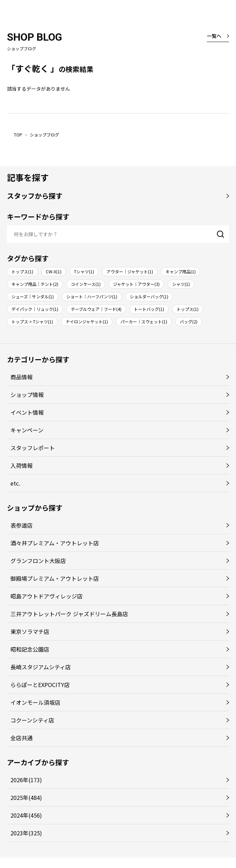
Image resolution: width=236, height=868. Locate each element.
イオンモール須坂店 (35, 702)
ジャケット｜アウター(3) (136, 284)
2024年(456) (26, 815)
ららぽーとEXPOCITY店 (40, 685)
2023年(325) (26, 833)
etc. (15, 483)
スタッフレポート (33, 448)
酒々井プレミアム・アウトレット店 (55, 543)
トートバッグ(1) (149, 309)
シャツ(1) (181, 284)
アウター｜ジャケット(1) (130, 271)
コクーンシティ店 (32, 720)
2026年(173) (26, 780)
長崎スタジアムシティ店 (41, 667)
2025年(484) (26, 797)
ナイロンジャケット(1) (87, 321)
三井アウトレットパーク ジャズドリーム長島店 (69, 614)
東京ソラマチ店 (30, 631)
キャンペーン (27, 430)
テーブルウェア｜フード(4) (96, 309)
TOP (18, 135)
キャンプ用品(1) (181, 271)
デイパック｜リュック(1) (35, 309)
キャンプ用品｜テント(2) (35, 284)
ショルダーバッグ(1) (149, 296)
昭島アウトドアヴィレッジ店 (47, 596)
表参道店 (22, 525)
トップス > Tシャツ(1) (32, 321)
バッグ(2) (189, 321)
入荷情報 (22, 465)
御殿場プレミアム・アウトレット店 (55, 578)
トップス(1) (22, 271)
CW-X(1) (54, 271)
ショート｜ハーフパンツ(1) (92, 296)
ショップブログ (44, 135)
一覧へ (214, 36)
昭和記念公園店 (30, 649)
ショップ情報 (27, 395)
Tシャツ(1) (84, 271)
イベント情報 (27, 412)
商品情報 (22, 377)
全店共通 (22, 738)
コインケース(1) (86, 284)
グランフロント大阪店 (38, 561)
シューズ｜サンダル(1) (33, 296)
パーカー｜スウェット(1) (144, 321)
